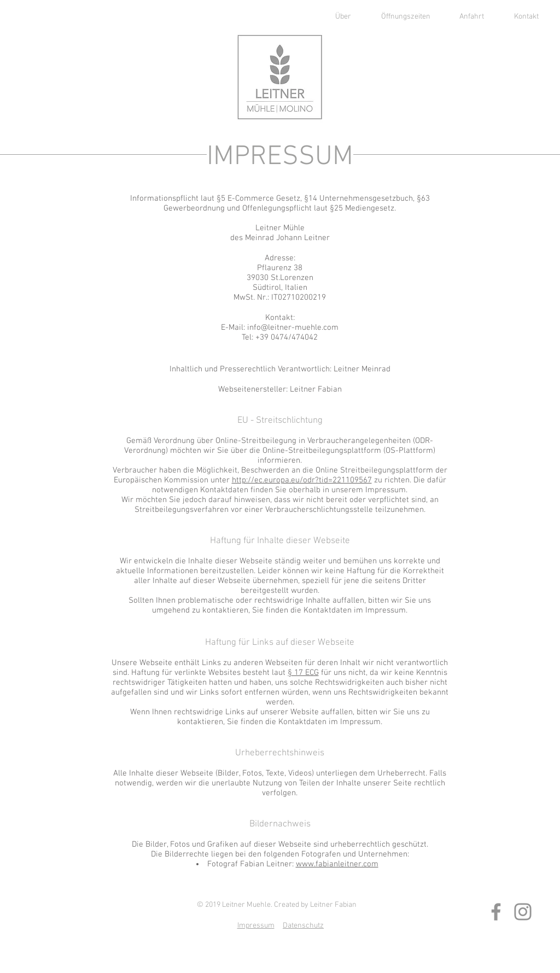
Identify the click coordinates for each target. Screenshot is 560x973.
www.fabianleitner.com (337, 864)
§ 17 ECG (303, 673)
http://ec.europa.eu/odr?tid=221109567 (302, 480)
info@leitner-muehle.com (293, 328)
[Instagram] (523, 912)
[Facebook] (496, 912)
